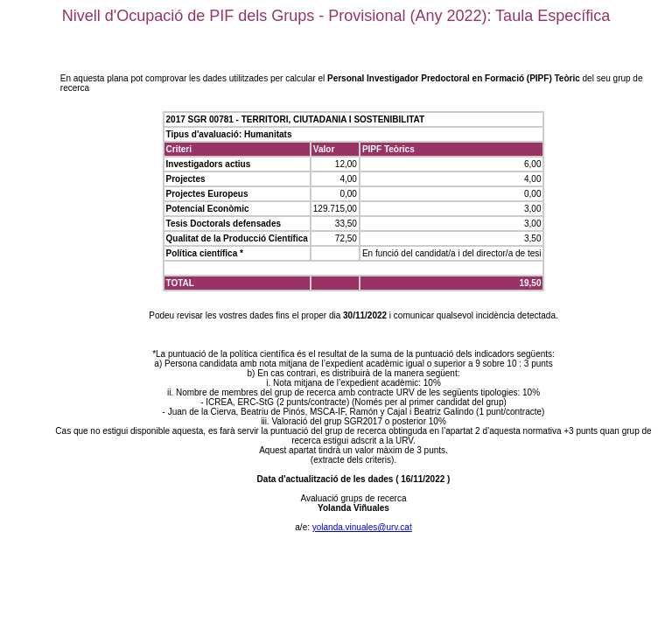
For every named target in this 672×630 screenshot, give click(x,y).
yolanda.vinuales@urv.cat (362, 527)
